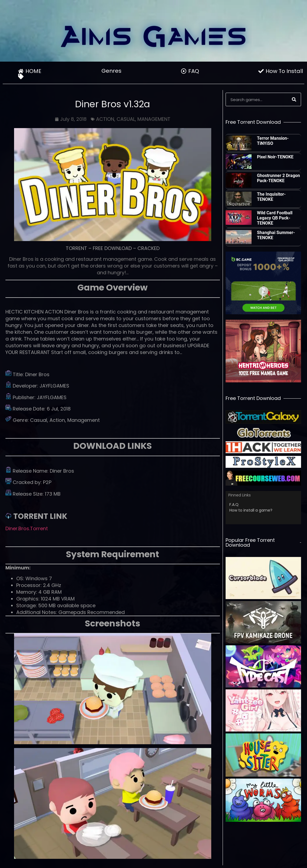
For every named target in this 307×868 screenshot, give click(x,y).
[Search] (294, 99)
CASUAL (126, 119)
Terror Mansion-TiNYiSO (273, 141)
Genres (113, 71)
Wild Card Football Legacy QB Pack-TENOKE (275, 218)
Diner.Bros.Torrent (27, 528)
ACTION (105, 119)
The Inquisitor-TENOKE (271, 197)
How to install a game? (251, 510)
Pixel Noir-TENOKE (275, 157)
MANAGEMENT (154, 119)
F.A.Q (234, 505)
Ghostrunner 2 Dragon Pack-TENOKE (278, 178)
